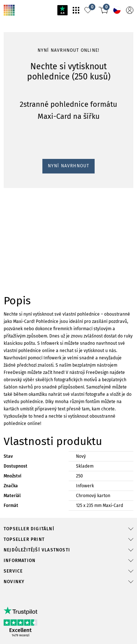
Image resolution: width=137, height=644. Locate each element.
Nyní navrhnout (22, 499)
